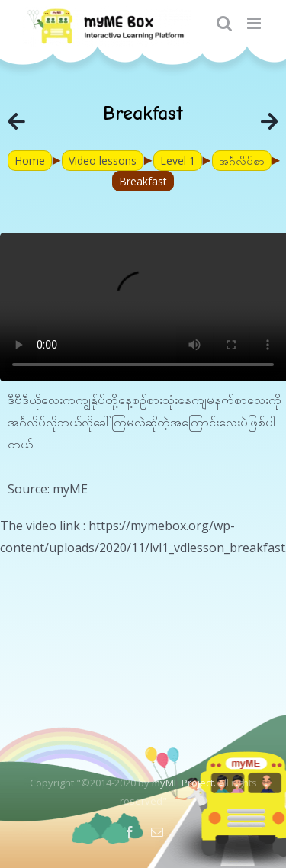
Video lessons (103, 161)
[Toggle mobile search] (224, 23)
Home (30, 161)
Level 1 (178, 161)
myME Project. (184, 783)
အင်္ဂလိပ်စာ (242, 161)
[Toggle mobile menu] (255, 23)
